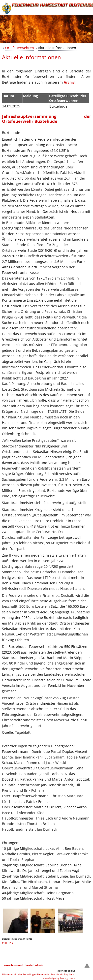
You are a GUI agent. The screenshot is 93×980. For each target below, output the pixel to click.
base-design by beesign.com (58, 978)
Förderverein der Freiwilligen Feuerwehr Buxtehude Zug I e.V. (39, 974)
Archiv (69, 82)
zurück (8, 943)
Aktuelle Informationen (57, 48)
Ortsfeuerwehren (20, 48)
